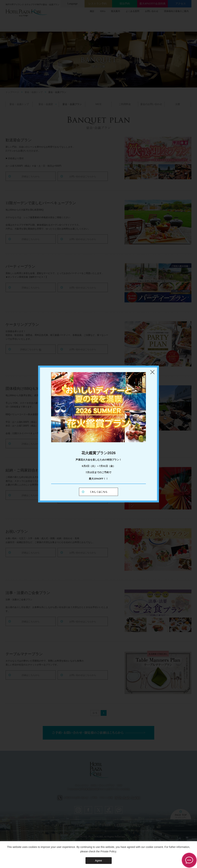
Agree (98, 861)
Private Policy (108, 851)
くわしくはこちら (98, 492)
